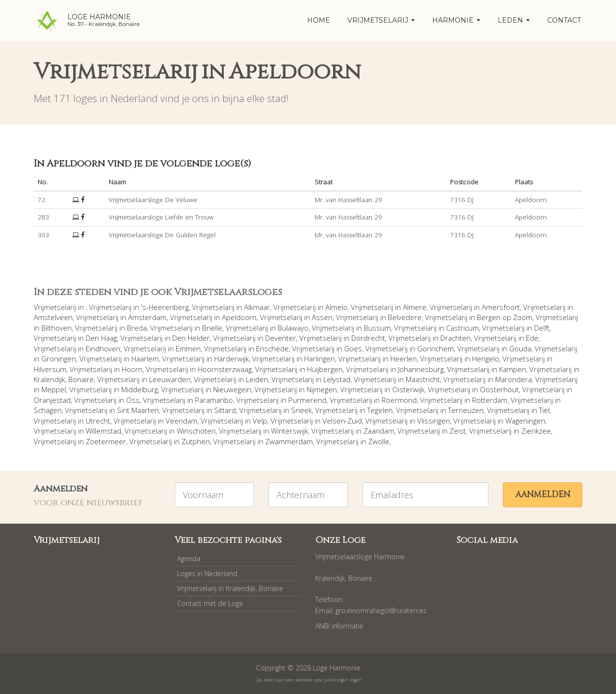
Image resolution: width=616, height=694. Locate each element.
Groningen (59, 359)
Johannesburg (421, 369)
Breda (137, 328)
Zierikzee (536, 431)
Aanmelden (543, 495)
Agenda (189, 559)
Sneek (302, 410)
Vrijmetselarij (381, 20)
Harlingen (320, 359)
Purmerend (307, 400)
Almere (415, 307)
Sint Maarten (138, 410)
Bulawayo (293, 328)
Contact (564, 20)
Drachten (456, 338)
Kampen (513, 369)
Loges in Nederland (207, 573)
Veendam (181, 421)
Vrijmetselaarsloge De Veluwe (153, 200)
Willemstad (103, 431)
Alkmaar (257, 307)
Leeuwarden (170, 379)
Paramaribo (214, 400)
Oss (133, 400)
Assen (322, 317)
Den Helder (191, 338)
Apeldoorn (239, 317)
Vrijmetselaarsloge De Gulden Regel (162, 235)
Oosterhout (499, 389)
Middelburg (140, 389)
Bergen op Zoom (505, 317)
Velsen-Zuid (342, 421)
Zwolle (379, 441)
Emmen (188, 348)
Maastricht (423, 379)
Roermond (399, 400)
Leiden (257, 379)
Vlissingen (434, 421)
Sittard (225, 410)
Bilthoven (57, 328)
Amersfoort (501, 307)
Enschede (272, 348)
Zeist (458, 431)
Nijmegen (322, 389)
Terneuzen (466, 410)
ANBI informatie (339, 626)
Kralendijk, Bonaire (64, 379)
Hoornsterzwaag (225, 369)
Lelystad (337, 379)
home (319, 20)
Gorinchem (436, 348)
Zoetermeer (106, 441)
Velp (260, 421)
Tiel (544, 410)
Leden (514, 20)
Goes (353, 348)
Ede (532, 338)
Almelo (336, 307)
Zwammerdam (289, 441)
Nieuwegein (232, 389)
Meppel (54, 389)
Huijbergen (325, 369)
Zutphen (196, 441)
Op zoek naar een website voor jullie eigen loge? (308, 680)
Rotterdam (490, 400)
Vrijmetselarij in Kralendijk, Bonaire (230, 588)
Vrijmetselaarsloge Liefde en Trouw (161, 217)
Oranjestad (52, 400)
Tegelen (380, 410)
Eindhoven (103, 348)
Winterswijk (289, 431)
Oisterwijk (408, 389)
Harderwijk (231, 359)
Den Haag (101, 338)
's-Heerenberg (165, 307)
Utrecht (98, 421)
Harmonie (456, 20)
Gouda (520, 348)
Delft (542, 328)
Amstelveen (53, 317)
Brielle (212, 328)
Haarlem (145, 359)
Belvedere (405, 317)
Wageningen (525, 421)
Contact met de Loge (210, 603)
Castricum (462, 328)
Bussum (377, 328)
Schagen (48, 410)
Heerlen (404, 359)
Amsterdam (147, 317)
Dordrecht (368, 338)
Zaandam (379, 431)
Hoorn (132, 369)
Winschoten (196, 431)
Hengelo (486, 359)
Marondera (513, 379)
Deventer (281, 338)
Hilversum (50, 369)
